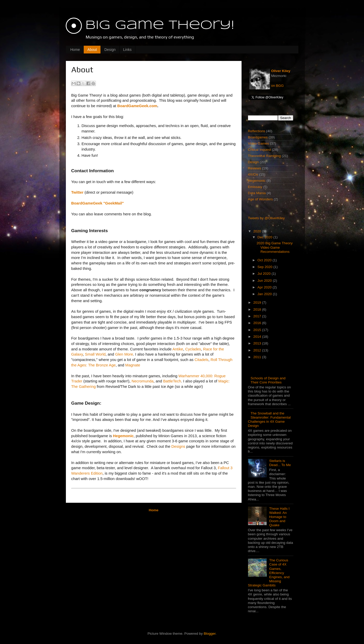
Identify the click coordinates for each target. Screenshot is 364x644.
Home (75, 50)
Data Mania (257, 193)
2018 (258, 309)
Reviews (255, 168)
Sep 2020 (266, 267)
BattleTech (172, 381)
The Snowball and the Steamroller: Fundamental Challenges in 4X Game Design (269, 420)
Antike (178, 349)
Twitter (78, 192)
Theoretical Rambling (265, 156)
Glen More (124, 354)
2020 (258, 231)
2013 (258, 343)
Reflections (257, 131)
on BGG (278, 86)
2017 (258, 316)
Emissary (255, 187)
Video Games (259, 143)
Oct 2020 (265, 260)
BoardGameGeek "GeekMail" (98, 203)
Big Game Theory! (160, 26)
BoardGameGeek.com (137, 106)
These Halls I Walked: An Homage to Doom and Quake (279, 517)
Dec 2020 (266, 237)
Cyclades (193, 349)
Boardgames (258, 137)
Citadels (202, 360)
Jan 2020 (265, 294)
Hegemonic (257, 181)
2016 (258, 323)
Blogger (210, 634)
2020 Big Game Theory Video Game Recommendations (274, 247)
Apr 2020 (265, 287)
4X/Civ (253, 174)
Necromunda (142, 381)
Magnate (133, 365)
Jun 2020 (265, 281)
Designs (178, 446)
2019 (258, 303)
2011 (258, 357)
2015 (258, 330)
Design (110, 50)
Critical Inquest (260, 150)
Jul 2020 (265, 274)
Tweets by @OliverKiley (266, 218)
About (92, 50)
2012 (258, 350)
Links (127, 50)
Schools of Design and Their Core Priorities (268, 380)
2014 (258, 337)
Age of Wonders (261, 199)
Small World (95, 354)
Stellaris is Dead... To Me (280, 463)
